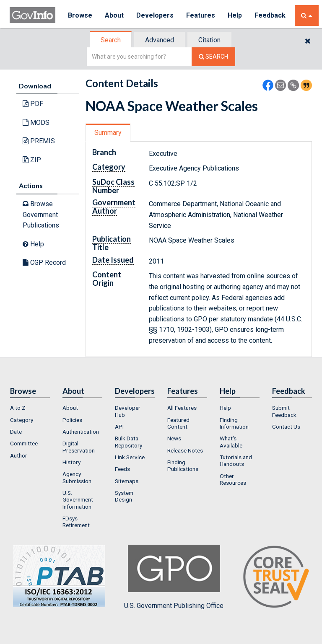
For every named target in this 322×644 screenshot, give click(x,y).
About (114, 15)
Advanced (160, 40)
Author (19, 455)
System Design (124, 496)
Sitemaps (127, 481)
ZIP (32, 160)
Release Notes (185, 450)
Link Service (130, 457)
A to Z (18, 408)
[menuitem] (30, 408)
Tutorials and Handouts (236, 460)
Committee (24, 443)
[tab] (111, 40)
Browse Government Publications (41, 215)
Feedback (270, 15)
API (119, 427)
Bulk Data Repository (129, 442)
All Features (182, 408)
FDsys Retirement (76, 522)
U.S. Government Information (78, 500)
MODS (36, 123)
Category (22, 420)
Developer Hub (128, 411)
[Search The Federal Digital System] (213, 57)
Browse (80, 15)
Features (201, 15)
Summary (108, 133)
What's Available (231, 442)
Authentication (81, 432)
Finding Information (234, 423)
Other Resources (233, 479)
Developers (155, 15)
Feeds (122, 469)
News (174, 438)
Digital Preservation (79, 447)
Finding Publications (183, 466)
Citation (209, 40)
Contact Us (286, 427)
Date (16, 432)
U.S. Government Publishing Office (174, 577)
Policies (72, 420)
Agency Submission (77, 477)
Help (235, 15)
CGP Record (44, 263)
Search (111, 40)
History (71, 462)
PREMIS (39, 141)
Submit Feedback (284, 411)
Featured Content (178, 423)
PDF (33, 104)
